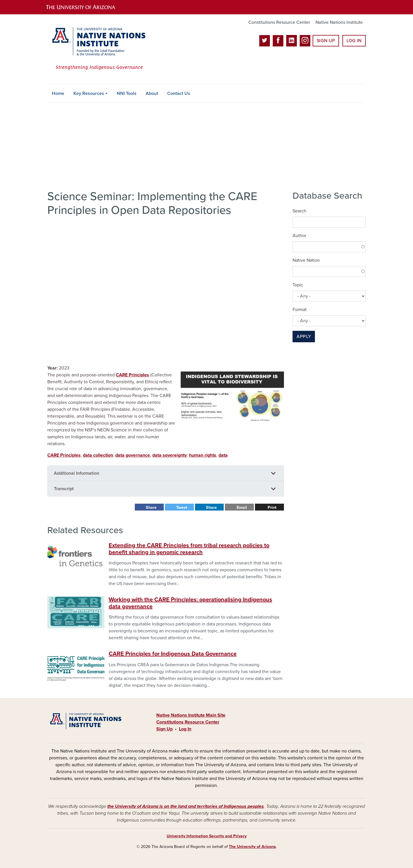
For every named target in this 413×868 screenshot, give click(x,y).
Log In (354, 41)
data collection (98, 455)
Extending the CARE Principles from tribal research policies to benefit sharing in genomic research (189, 549)
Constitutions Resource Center (279, 22)
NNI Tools (127, 93)
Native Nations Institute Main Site (191, 715)
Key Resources (89, 93)
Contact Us (179, 93)
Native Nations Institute (339, 22)
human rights (203, 455)
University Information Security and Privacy (207, 836)
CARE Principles (133, 375)
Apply (304, 337)
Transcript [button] (64, 489)
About (152, 93)
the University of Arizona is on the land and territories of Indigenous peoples (186, 806)
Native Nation (306, 260)
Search (299, 211)
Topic (298, 285)
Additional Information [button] (77, 473)
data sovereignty (170, 455)
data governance (133, 455)
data (223, 455)
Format (300, 310)
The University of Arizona (252, 847)
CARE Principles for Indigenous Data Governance (173, 654)
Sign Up (326, 41)
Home (58, 93)
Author (299, 236)
